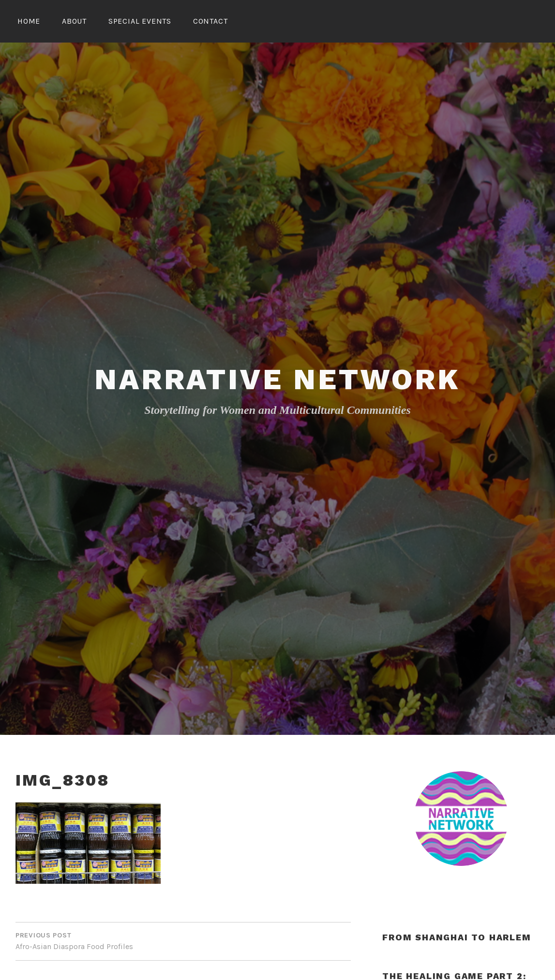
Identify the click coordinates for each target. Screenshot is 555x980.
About (74, 21)
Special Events (140, 21)
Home (29, 21)
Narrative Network (277, 379)
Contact (210, 21)
